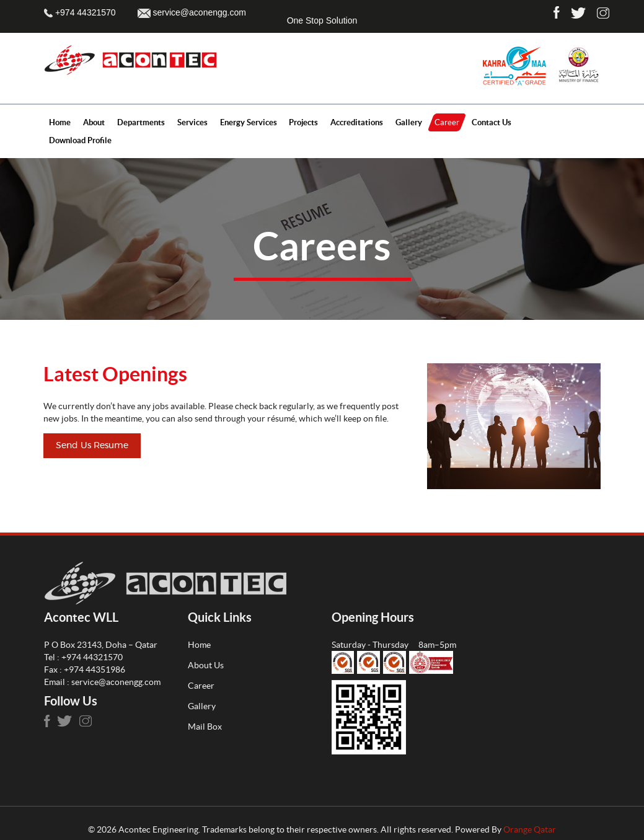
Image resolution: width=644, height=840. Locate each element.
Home (199, 645)
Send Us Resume (92, 446)
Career (201, 686)
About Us (206, 665)
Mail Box (205, 727)
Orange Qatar (530, 829)
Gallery (202, 706)
